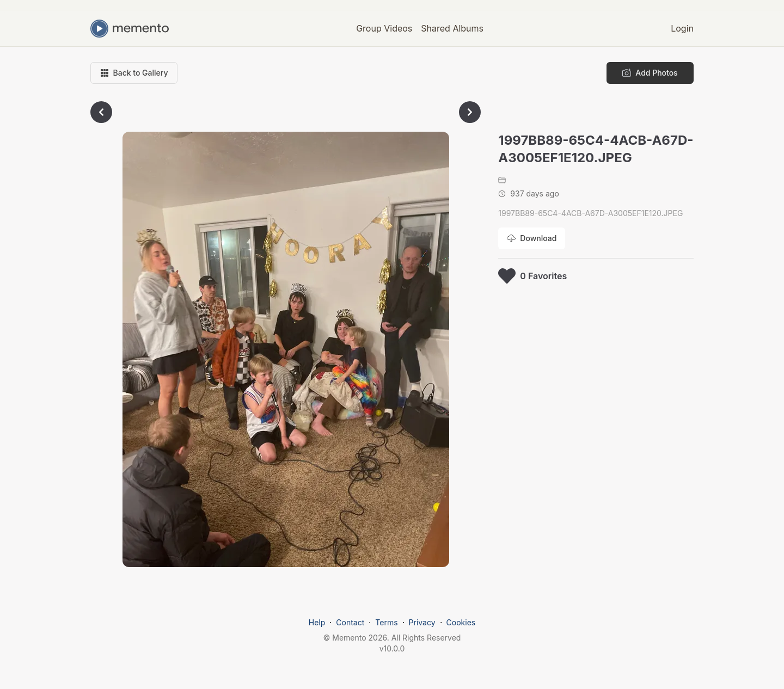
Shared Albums (452, 28)
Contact (350, 622)
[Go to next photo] (470, 112)
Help (317, 622)
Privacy (422, 622)
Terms (386, 622)
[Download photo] (532, 238)
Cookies (461, 622)
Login (682, 28)
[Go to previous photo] (101, 112)
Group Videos (384, 28)
